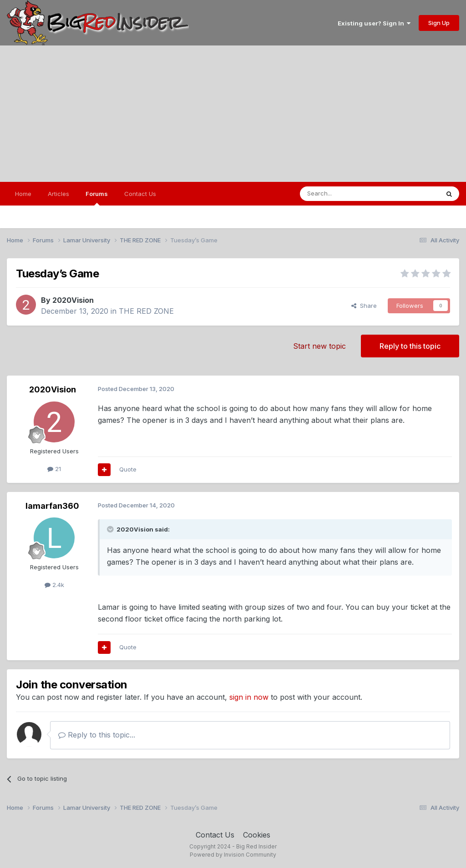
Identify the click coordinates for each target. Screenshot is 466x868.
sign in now (249, 697)
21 (54, 469)
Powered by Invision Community (233, 855)
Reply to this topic (410, 346)
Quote (128, 469)
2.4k (54, 585)
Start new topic (319, 346)
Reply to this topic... (97, 735)
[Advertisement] (233, 114)
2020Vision (73, 300)
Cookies (257, 835)
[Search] (346, 194)
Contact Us (140, 194)
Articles (58, 194)
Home (23, 194)
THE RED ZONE (146, 311)
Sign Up (439, 23)
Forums (97, 198)
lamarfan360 (52, 506)
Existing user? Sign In (374, 23)
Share (364, 306)
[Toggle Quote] (111, 529)
